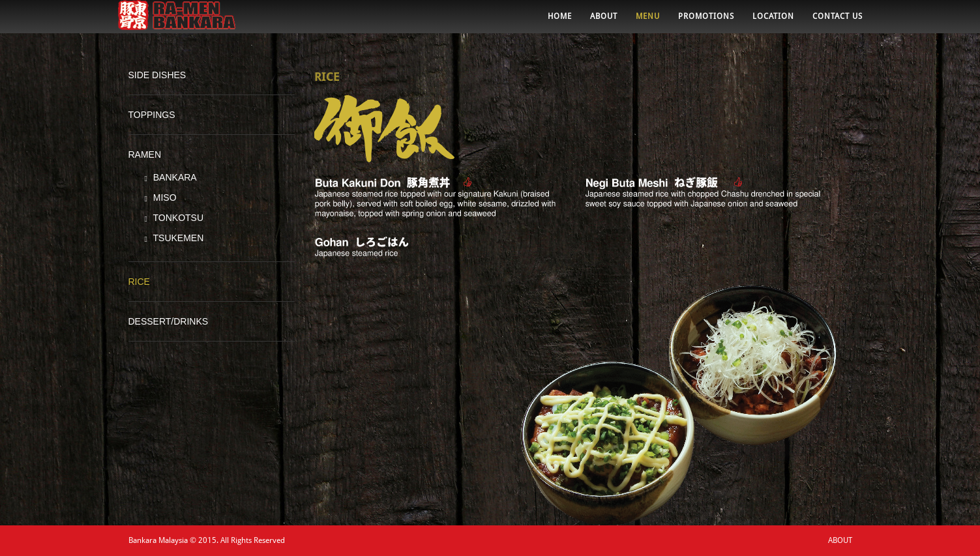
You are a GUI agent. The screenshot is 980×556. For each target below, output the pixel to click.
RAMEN (145, 154)
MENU (648, 23)
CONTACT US (838, 23)
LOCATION (773, 23)
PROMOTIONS (706, 23)
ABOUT (604, 23)
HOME (560, 23)
